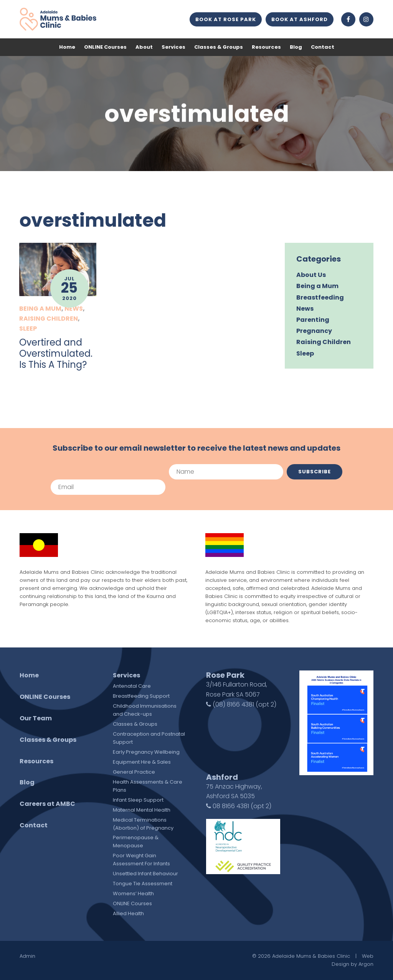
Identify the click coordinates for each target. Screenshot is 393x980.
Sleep (28, 329)
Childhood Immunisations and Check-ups (145, 710)
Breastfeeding (320, 297)
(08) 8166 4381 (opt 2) (241, 704)
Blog (296, 47)
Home (67, 47)
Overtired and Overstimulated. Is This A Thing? (56, 353)
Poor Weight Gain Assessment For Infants (141, 860)
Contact (323, 47)
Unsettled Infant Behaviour (145, 874)
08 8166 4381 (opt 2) (239, 806)
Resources (266, 47)
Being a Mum (40, 309)
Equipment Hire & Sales (142, 762)
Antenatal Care (132, 686)
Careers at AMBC (47, 804)
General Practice (134, 772)
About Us (311, 275)
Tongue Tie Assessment (143, 884)
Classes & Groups (219, 47)
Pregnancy (314, 331)
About (144, 47)
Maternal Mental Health (142, 810)
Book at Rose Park (226, 19)
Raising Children (49, 319)
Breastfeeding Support (141, 696)
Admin (27, 956)
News (74, 309)
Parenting (313, 320)
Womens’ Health (133, 894)
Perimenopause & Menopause (136, 842)
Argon (366, 964)
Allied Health (128, 913)
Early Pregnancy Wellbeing (146, 752)
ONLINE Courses (105, 47)
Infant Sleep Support (138, 800)
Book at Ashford (300, 19)
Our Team (36, 718)
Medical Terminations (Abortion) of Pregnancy (143, 824)
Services (173, 47)
